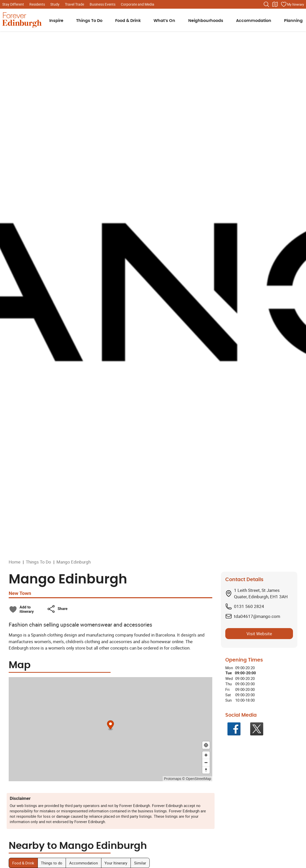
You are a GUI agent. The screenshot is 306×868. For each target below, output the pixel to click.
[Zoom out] (206, 762)
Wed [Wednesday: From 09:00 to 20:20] (229, 678)
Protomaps (173, 779)
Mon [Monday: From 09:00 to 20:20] (229, 668)
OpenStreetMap (199, 779)
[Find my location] (206, 745)
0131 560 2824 (249, 606)
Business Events (103, 4)
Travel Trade (74, 4)
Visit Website (259, 634)
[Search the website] (266, 4)
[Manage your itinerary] (292, 4)
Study (55, 4)
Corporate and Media (138, 4)
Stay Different (13, 4)
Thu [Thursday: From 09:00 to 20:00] (228, 684)
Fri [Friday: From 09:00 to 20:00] (227, 689)
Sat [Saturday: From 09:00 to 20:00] (228, 695)
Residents (37, 4)
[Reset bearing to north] (206, 770)
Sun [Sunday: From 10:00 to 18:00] (228, 700)
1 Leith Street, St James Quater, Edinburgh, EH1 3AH (261, 594)
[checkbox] (21, 609)
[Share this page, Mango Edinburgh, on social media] (57, 609)
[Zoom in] (206, 755)
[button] (57, 609)
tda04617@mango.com (257, 616)
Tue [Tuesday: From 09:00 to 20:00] (228, 673)
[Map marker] (110, 725)
